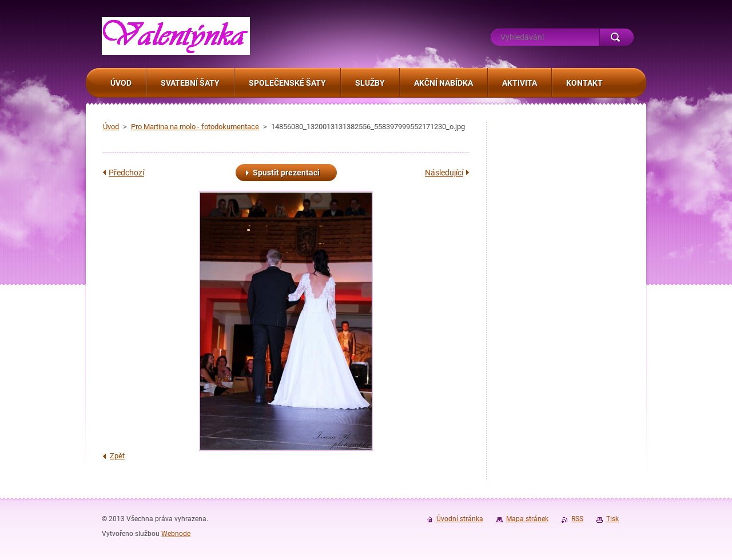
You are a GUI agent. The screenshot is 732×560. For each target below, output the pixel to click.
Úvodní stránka (460, 519)
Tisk (612, 519)
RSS (577, 519)
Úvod (111, 127)
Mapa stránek (527, 519)
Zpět (117, 456)
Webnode (176, 534)
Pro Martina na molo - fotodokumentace (195, 127)
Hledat (616, 37)
